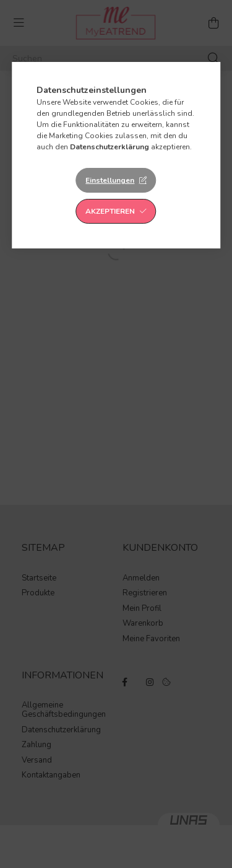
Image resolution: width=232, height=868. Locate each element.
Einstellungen (110, 180)
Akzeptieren (110, 211)
